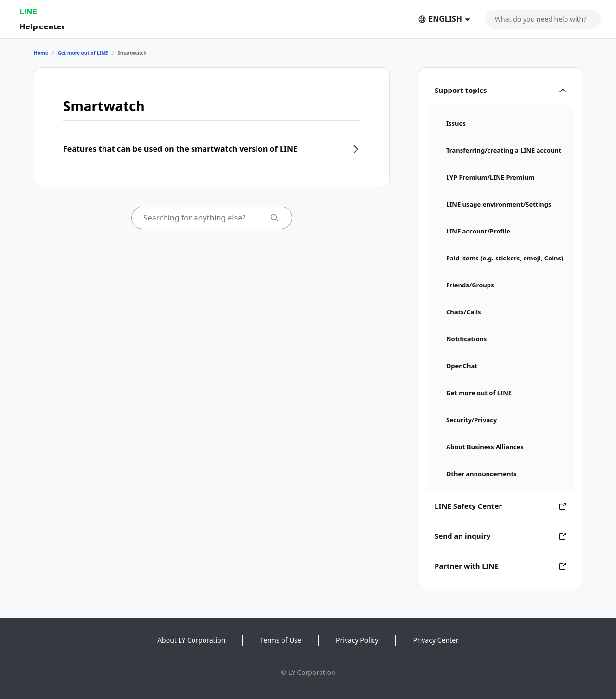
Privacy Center (436, 640)
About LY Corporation (191, 640)
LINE (28, 11)
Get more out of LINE (83, 53)
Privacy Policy (357, 640)
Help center (42, 26)
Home (41, 53)
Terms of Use (281, 640)
